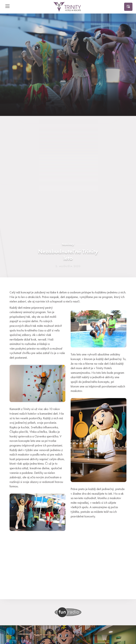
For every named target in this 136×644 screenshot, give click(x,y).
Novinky (68, 244)
